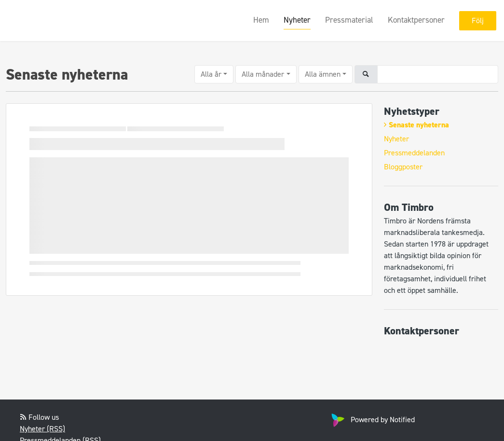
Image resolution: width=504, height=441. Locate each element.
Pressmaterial (349, 20)
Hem (261, 20)
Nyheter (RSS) (42, 429)
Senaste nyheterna (419, 125)
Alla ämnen (323, 74)
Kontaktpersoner (416, 20)
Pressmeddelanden (414, 153)
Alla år (211, 74)
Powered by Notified (372, 420)
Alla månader (263, 74)
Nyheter (297, 20)
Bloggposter (403, 167)
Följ (478, 21)
